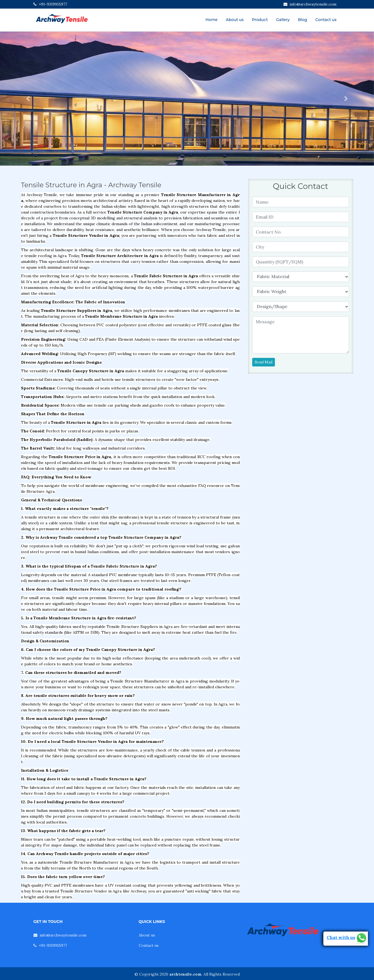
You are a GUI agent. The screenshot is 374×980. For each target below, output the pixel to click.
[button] (28, 99)
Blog (302, 20)
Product (260, 20)
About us (235, 20)
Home (211, 20)
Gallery (283, 20)
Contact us (326, 20)
